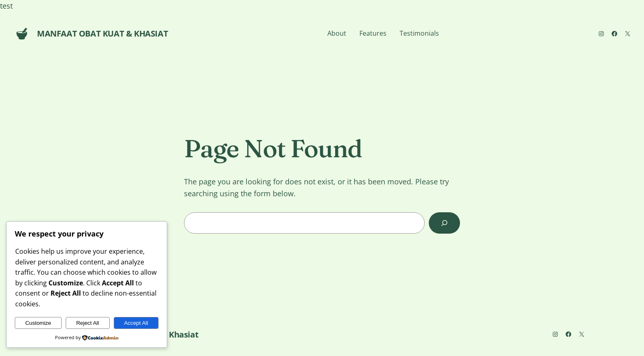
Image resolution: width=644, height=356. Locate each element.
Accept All (136, 323)
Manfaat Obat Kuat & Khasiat (102, 33)
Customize (38, 323)
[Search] (444, 223)
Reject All (87, 323)
